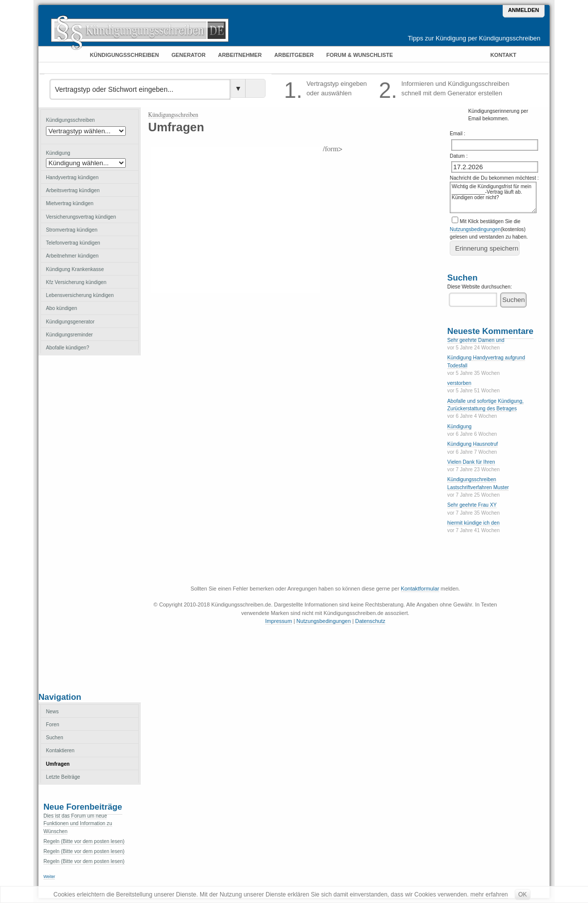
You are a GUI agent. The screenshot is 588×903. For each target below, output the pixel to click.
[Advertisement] (89, 523)
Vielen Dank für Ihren (471, 462)
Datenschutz (370, 621)
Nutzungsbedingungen (475, 229)
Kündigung (459, 427)
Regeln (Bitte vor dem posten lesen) (84, 841)
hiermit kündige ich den (473, 523)
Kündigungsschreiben (173, 115)
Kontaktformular (420, 589)
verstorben (459, 383)
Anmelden (524, 10)
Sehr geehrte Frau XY (472, 505)
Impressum (279, 621)
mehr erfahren (489, 895)
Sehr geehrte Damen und (476, 340)
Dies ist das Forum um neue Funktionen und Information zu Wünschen (78, 824)
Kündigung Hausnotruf (472, 444)
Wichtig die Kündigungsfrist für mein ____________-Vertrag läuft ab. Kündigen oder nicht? (493, 197)
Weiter (49, 877)
